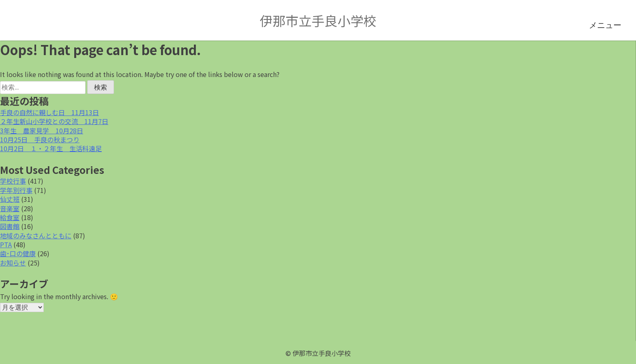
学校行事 (13, 181)
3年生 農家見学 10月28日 (42, 131)
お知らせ (13, 263)
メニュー (605, 25)
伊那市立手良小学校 (318, 20)
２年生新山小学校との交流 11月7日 (54, 121)
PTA (6, 244)
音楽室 (10, 208)
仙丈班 (10, 199)
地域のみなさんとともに (36, 236)
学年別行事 (16, 190)
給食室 (10, 217)
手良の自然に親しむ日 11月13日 (49, 112)
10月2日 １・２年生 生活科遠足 (51, 148)
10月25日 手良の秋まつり (40, 139)
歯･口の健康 (18, 253)
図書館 (10, 226)
